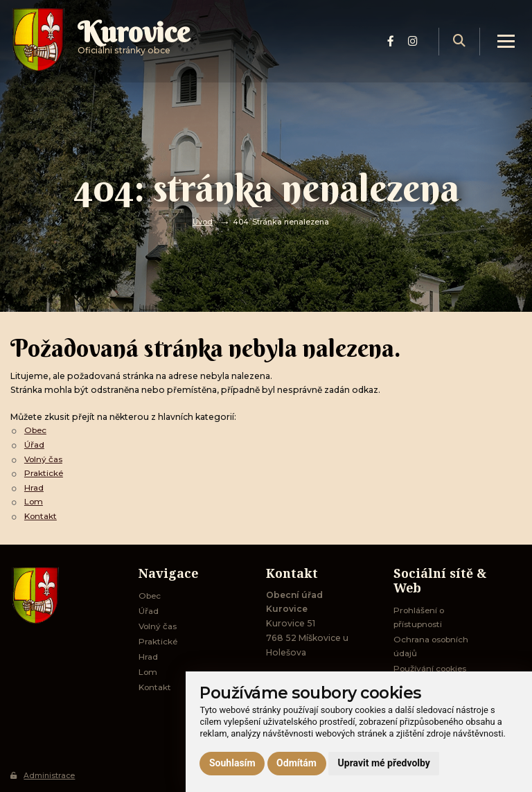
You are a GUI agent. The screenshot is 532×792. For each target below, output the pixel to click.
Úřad (34, 445)
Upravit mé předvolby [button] (384, 763)
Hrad (34, 486)
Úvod (203, 222)
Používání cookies (433, 669)
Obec (36, 430)
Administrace (43, 775)
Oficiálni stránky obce (139, 45)
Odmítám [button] (296, 763)
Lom (34, 500)
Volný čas (45, 458)
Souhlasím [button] (232, 763)
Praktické (44, 472)
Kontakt (42, 514)
